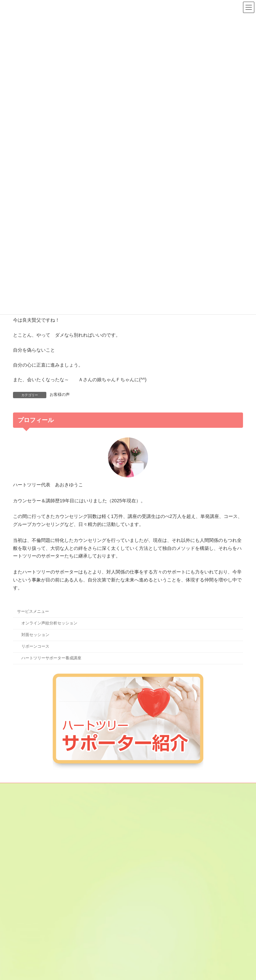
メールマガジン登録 (37, 789)
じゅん (143, 885)
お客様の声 (60, 395)
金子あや (145, 850)
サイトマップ (81, 789)
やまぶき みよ (149, 954)
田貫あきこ (147, 907)
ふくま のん (147, 919)
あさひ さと (149, 827)
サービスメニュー (33, 611)
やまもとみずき (151, 931)
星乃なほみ (147, 942)
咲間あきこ (147, 873)
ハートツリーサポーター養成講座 (51, 658)
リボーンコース (35, 646)
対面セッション (35, 635)
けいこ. (143, 861)
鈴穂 (141, 896)
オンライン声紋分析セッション (49, 623)
